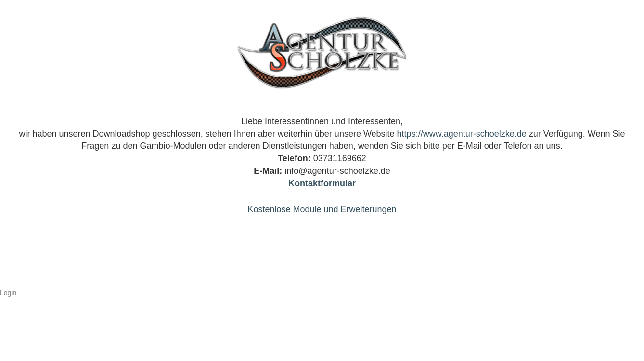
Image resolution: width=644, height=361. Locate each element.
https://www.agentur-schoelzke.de (462, 134)
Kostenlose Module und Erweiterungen (322, 209)
